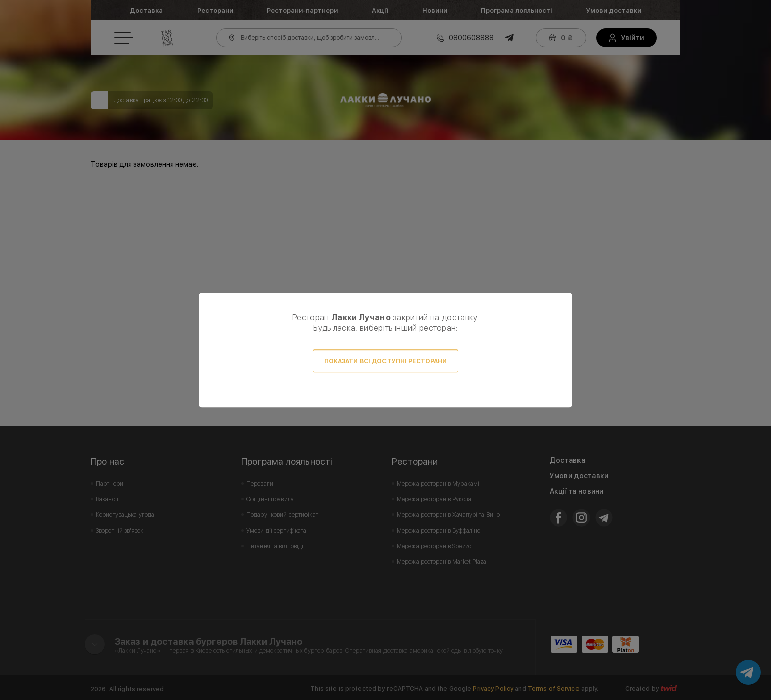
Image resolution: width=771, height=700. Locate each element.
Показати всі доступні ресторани (386, 361)
